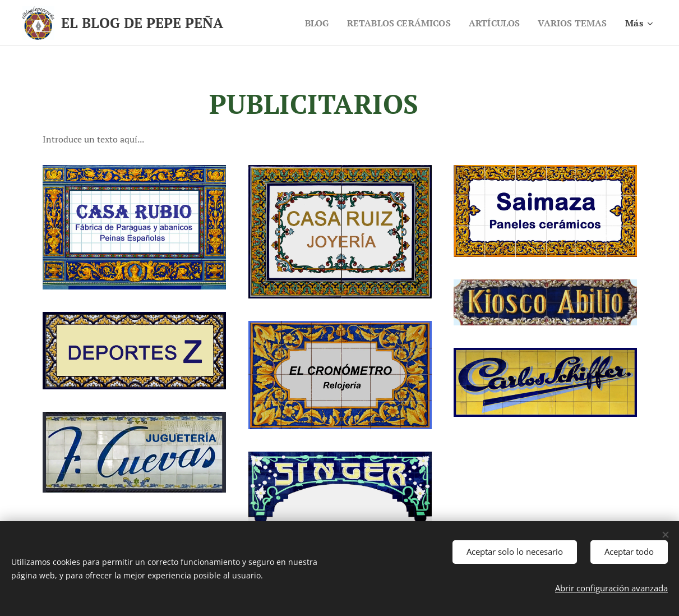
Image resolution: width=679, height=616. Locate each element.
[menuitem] (306, 23)
